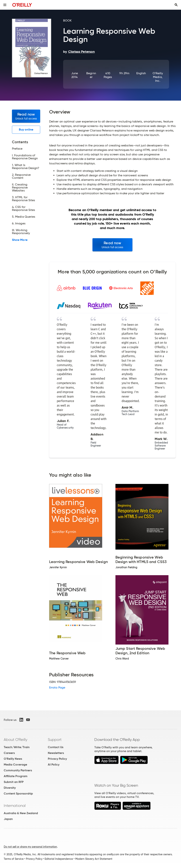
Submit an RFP (14, 782)
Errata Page (57, 687)
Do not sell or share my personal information (30, 847)
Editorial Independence (59, 859)
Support (55, 740)
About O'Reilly (16, 740)
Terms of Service (14, 859)
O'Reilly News (13, 759)
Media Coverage (15, 765)
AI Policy (54, 765)
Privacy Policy (57, 759)
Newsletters (56, 753)
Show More (20, 240)
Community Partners (18, 770)
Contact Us (56, 747)
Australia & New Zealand (21, 813)
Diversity (10, 788)
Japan (8, 819)
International (15, 806)
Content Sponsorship (18, 793)
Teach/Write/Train (17, 747)
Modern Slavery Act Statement (94, 859)
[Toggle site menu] (5, 5)
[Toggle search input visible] (176, 5)
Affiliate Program (16, 776)
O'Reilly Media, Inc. (158, 77)
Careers (9, 753)
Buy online (26, 129)
